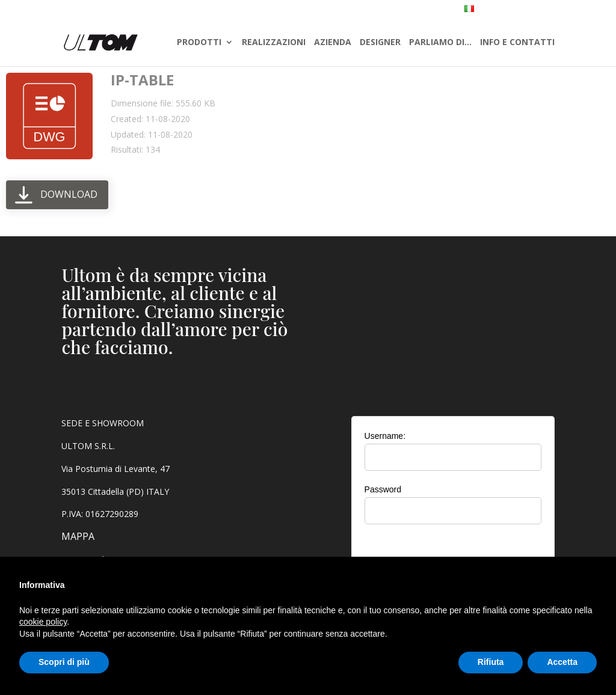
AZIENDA (333, 43)
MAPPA (78, 536)
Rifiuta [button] (491, 662)
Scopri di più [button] (64, 662)
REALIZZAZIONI (274, 43)
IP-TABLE (142, 80)
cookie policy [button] (43, 622)
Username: (385, 436)
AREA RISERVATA (568, 10)
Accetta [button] (562, 662)
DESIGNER (380, 43)
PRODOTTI (199, 43)
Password (383, 489)
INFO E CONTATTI (517, 43)
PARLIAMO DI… (440, 43)
